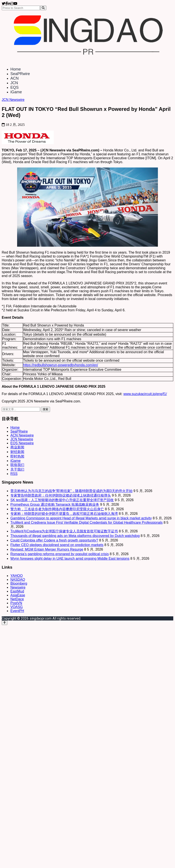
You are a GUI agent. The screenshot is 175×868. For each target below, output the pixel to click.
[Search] (43, 8)
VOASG (17, 607)
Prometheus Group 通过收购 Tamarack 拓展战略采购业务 (55, 505)
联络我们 (17, 465)
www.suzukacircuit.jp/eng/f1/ (145, 394)
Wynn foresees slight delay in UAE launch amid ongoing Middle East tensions (70, 559)
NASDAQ (18, 580)
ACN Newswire (22, 435)
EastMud (17, 591)
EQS (15, 87)
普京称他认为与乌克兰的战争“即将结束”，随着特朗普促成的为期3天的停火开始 (71, 491)
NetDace (17, 599)
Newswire (18, 587)
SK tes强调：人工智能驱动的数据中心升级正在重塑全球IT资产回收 (62, 500)
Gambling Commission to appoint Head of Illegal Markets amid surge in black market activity (81, 518)
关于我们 (17, 469)
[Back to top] (5, 623)
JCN (14, 83)
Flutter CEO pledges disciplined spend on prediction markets (57, 545)
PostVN (16, 603)
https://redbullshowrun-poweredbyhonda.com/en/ (61, 365)
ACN (15, 78)
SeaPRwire (20, 74)
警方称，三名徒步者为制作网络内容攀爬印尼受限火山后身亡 (57, 509)
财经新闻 (17, 452)
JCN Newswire (13, 100)
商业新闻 (17, 447)
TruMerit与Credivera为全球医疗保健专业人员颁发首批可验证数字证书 (64, 531)
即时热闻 (17, 456)
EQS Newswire (22, 443)
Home (16, 69)
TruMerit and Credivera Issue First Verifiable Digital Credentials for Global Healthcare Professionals (87, 523)
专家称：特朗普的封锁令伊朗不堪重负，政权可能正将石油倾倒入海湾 (64, 514)
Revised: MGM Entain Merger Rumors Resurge (47, 549)
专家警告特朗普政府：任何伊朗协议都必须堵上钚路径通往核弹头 (61, 495)
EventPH (17, 611)
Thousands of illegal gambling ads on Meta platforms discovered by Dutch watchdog (75, 536)
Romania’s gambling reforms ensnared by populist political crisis (60, 554)
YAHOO (17, 576)
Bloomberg (19, 583)
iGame (16, 92)
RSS (14, 474)
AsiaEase (18, 595)
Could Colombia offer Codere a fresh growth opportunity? (54, 540)
